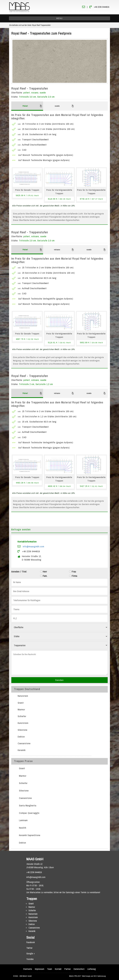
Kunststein (23, 723)
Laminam (23, 820)
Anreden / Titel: (19, 572)
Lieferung (92, 969)
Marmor (21, 709)
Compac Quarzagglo (29, 813)
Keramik (22, 750)
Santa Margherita (28, 805)
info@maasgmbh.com (33, 546)
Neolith (23, 828)
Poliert (32, 106)
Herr (44, 572)
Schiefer (22, 716)
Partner (68, 969)
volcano (64, 250)
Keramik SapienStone (30, 835)
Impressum (40, 969)
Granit (21, 703)
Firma (73, 576)
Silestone (23, 730)
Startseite (28, 969)
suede (65, 106)
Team (50, 969)
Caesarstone (24, 743)
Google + (31, 953)
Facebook (31, 942)
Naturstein (23, 696)
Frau (73, 572)
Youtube (30, 959)
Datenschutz (79, 969)
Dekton (21, 737)
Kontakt (58, 969)
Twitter (29, 948)
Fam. (44, 576)
